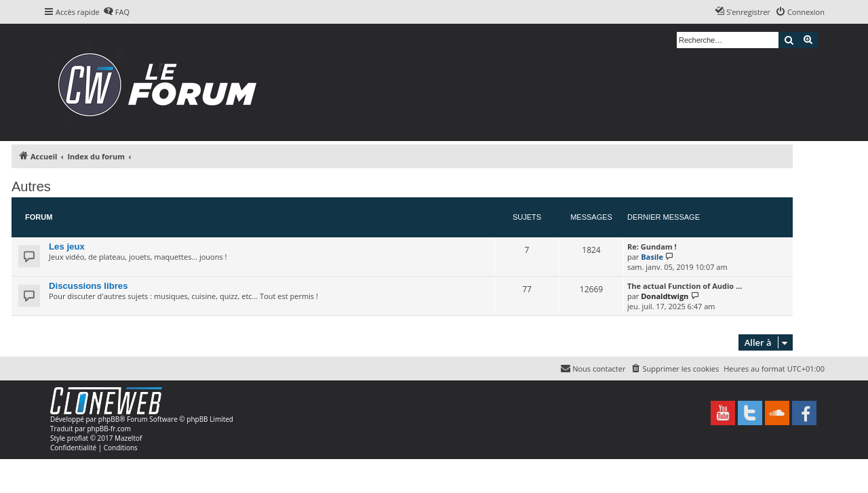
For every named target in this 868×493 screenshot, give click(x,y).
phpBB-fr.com (109, 429)
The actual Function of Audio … (685, 286)
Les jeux (67, 246)
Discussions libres (88, 286)
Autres (31, 186)
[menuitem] (116, 12)
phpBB (109, 419)
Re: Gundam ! (652, 246)
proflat (78, 438)
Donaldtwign (665, 296)
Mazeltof (128, 438)
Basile (652, 257)
